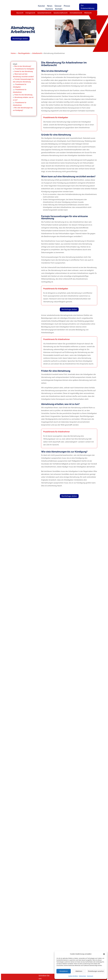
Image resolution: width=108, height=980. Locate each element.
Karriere (49, 9)
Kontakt (59, 9)
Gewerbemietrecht (44, 13)
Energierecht (30, 13)
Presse (67, 6)
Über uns (59, 936)
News (50, 6)
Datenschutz (82, 976)
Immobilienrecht (76, 13)
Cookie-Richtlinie (73, 976)
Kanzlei (41, 6)
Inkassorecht (38, 953)
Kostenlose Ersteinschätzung (36, 643)
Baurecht (20, 13)
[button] (104, 954)
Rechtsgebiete (24, 54)
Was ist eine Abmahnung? (23, 67)
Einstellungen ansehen (96, 971)
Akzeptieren (64, 971)
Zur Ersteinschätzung (88, 7)
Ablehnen (79, 971)
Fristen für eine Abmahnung (23, 96)
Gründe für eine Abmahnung (24, 72)
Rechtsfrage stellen (20, 40)
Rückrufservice (61, 945)
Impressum (90, 976)
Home (13, 54)
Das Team (60, 939)
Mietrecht (88, 13)
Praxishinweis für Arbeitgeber (25, 70)
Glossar (58, 6)
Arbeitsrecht (37, 54)
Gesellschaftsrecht (61, 13)
